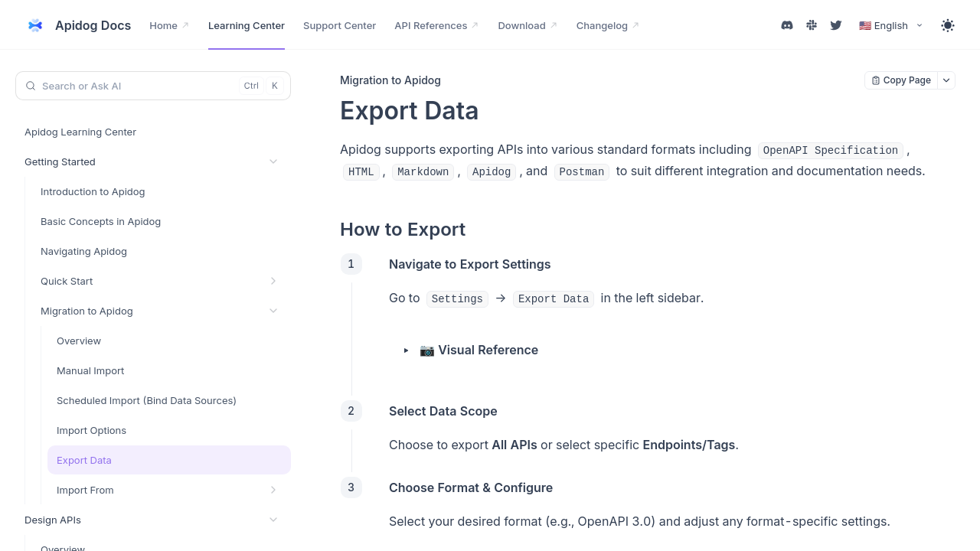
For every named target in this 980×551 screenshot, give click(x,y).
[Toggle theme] (948, 25)
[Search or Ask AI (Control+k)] (153, 86)
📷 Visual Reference (479, 350)
